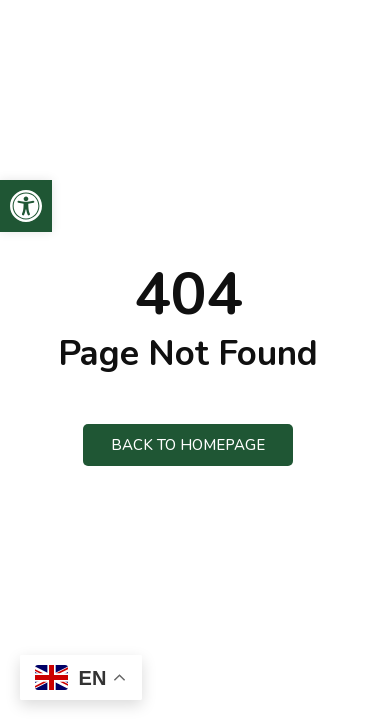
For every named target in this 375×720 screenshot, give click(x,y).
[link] (26, 206)
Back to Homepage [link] (188, 445)
